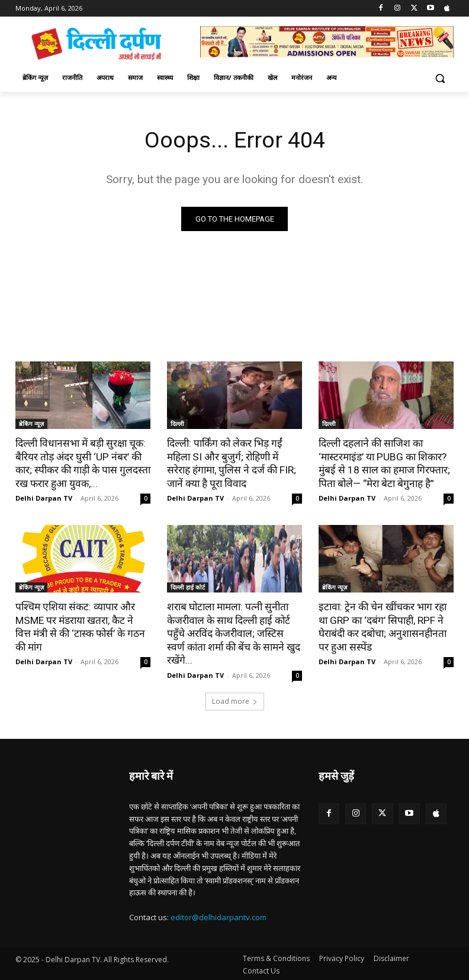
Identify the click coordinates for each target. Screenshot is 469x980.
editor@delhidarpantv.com (219, 915)
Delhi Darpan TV (44, 497)
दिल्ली (177, 424)
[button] (440, 78)
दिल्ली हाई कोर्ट (188, 587)
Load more (235, 699)
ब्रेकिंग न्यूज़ (31, 424)
